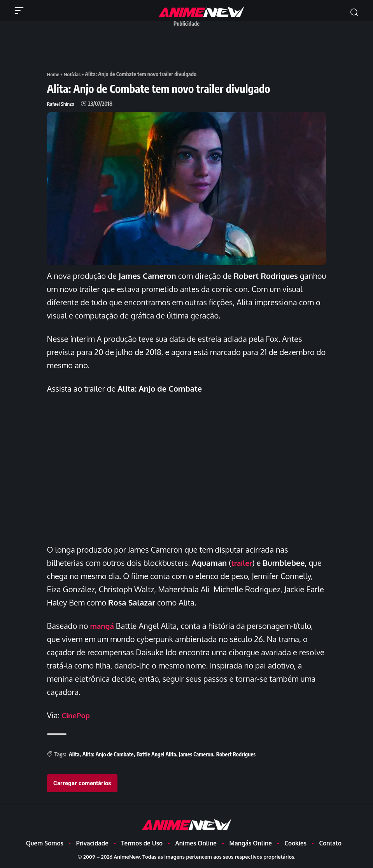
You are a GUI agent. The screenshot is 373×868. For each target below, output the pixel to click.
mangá (103, 626)
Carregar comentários (82, 783)
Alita (74, 754)
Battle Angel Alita (156, 754)
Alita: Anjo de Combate (108, 754)
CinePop (77, 715)
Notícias (74, 74)
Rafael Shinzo (61, 104)
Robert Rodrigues (236, 754)
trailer (242, 563)
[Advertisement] (189, 48)
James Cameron (196, 754)
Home (54, 74)
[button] (354, 12)
